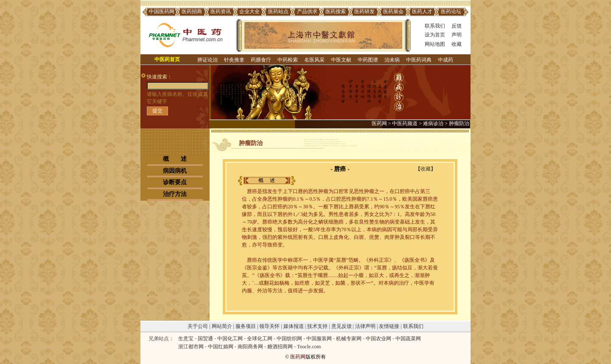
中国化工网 (230, 339)
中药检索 (288, 60)
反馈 (457, 26)
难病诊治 (433, 123)
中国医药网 (162, 11)
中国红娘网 (221, 347)
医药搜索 (336, 11)
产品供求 (307, 11)
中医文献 (341, 60)
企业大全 (249, 11)
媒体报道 (294, 326)
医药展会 (393, 11)
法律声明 (365, 326)
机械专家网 (349, 339)
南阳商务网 (250, 347)
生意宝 (186, 339)
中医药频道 (405, 123)
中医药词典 (419, 60)
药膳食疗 (261, 60)
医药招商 (192, 11)
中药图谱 (368, 60)
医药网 (379, 123)
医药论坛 (451, 11)
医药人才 (422, 11)
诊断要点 (175, 182)
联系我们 (435, 26)
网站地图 (435, 44)
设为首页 (435, 35)
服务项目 (246, 326)
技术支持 (317, 326)
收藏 (457, 44)
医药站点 (278, 11)
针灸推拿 (234, 60)
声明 (457, 35)
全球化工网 (260, 339)
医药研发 (364, 11)
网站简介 (222, 326)
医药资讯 (221, 11)
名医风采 (314, 60)
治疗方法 (175, 194)
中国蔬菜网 (408, 339)
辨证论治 (207, 60)
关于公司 (198, 326)
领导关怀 (269, 326)
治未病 (392, 60)
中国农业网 (378, 339)
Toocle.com (309, 347)
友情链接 (389, 326)
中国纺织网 (289, 339)
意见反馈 (342, 326)
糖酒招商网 (280, 347)
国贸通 (205, 339)
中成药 (446, 60)
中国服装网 (319, 339)
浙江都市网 (191, 347)
